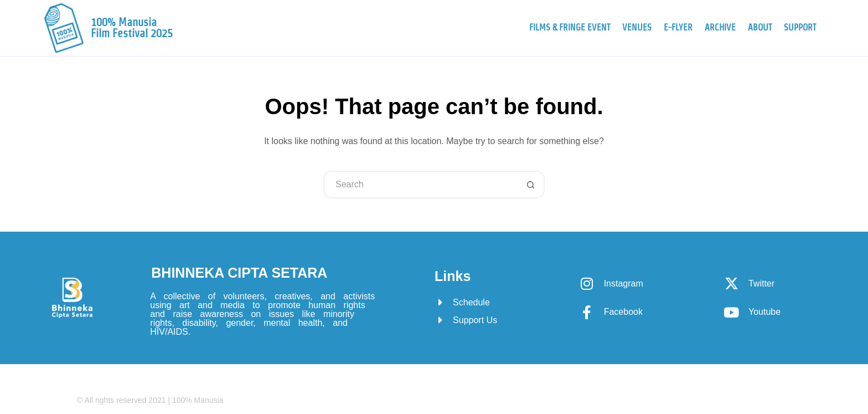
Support (800, 27)
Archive (720, 27)
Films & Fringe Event (570, 27)
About (760, 27)
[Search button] (531, 185)
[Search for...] (420, 185)
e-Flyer (678, 27)
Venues (637, 27)
